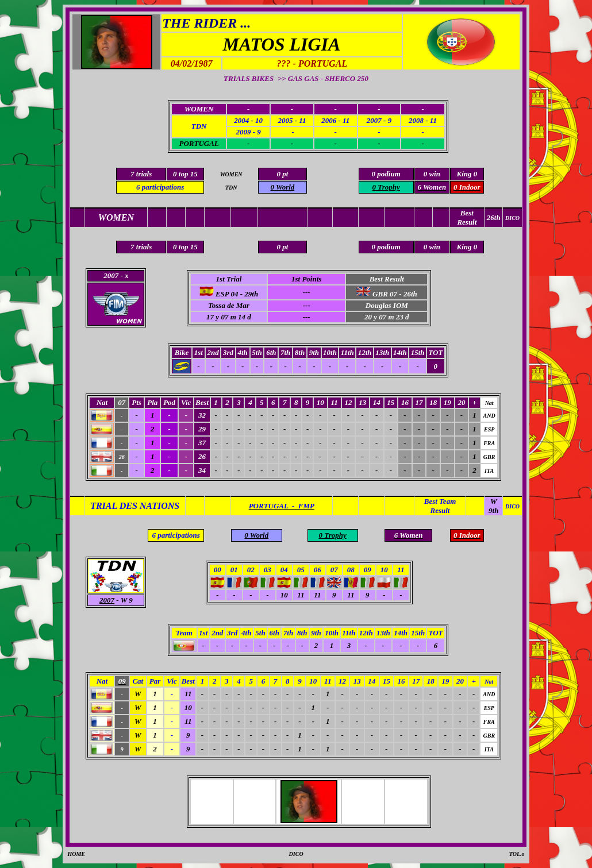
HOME (76, 854)
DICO (296, 854)
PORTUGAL (199, 143)
